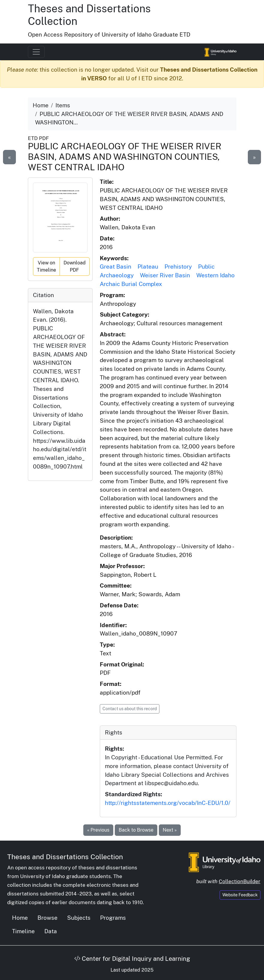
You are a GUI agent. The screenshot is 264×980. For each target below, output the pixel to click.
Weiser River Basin (165, 275)
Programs (113, 918)
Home (41, 105)
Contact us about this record (130, 709)
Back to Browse (136, 830)
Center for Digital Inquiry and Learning (132, 959)
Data (51, 931)
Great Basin (116, 267)
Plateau (148, 267)
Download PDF (75, 266)
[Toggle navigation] (36, 52)
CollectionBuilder (240, 881)
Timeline (23, 931)
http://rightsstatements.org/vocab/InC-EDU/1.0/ (168, 803)
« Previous (98, 830)
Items (63, 105)
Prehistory (178, 267)
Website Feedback (240, 895)
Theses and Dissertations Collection (65, 857)
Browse (47, 918)
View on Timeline (46, 266)
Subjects (79, 918)
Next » (170, 830)
